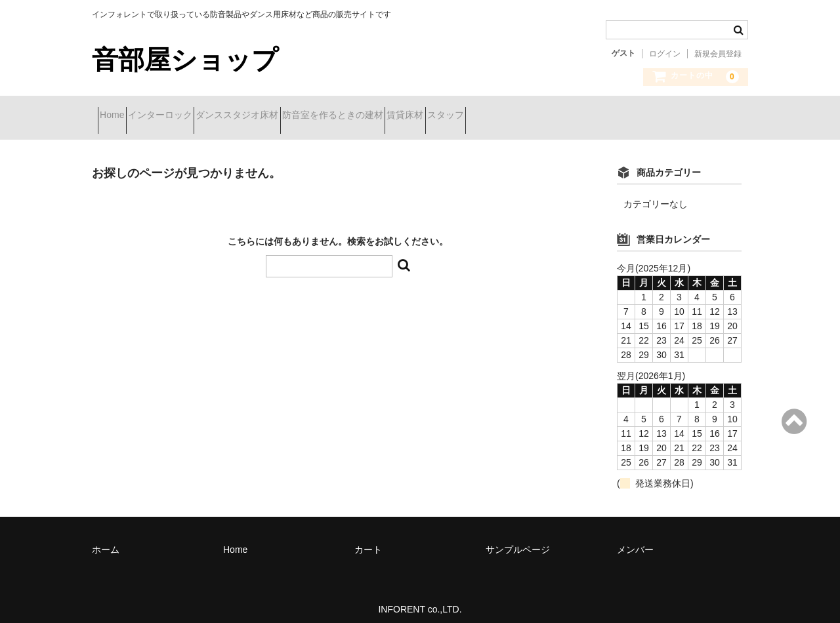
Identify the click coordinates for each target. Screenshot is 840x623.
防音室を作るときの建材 (408, 116)
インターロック (189, 116)
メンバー (635, 540)
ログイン (665, 54)
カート (368, 540)
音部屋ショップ (185, 60)
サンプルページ (518, 540)
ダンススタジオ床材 (289, 116)
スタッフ (568, 116)
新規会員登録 (718, 54)
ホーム (106, 540)
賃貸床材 (504, 116)
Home (118, 116)
